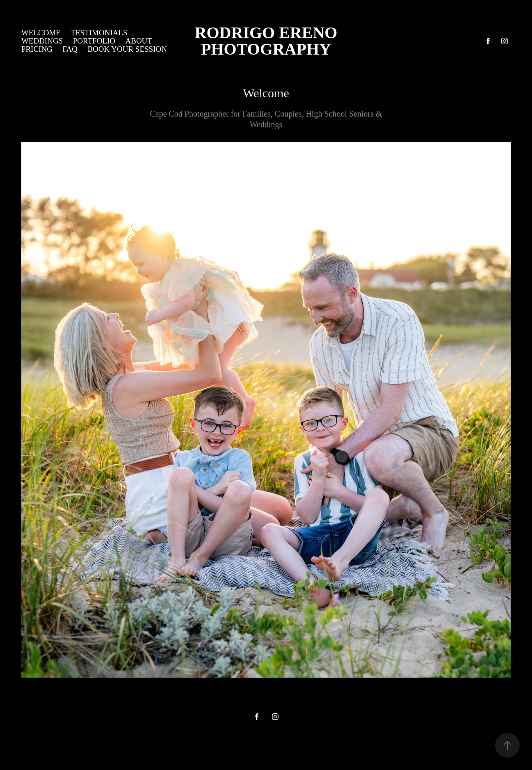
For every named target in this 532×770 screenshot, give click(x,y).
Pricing (37, 49)
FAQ (70, 49)
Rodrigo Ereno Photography (320, 41)
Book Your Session (127, 49)
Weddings (42, 41)
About (138, 41)
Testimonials (99, 33)
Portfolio (94, 41)
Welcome (41, 33)
